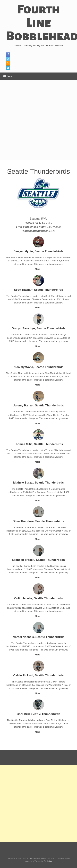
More (38, 269)
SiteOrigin (48, 861)
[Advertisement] (38, 120)
